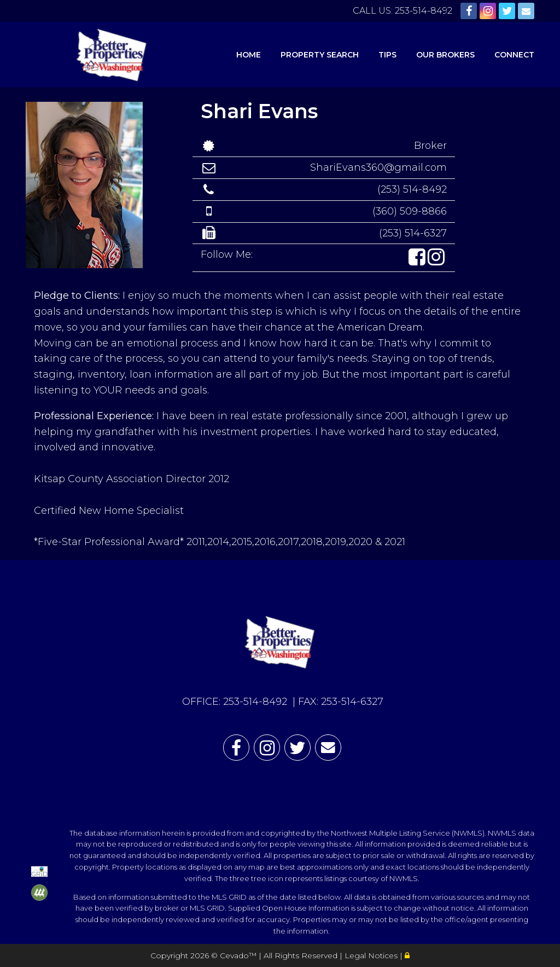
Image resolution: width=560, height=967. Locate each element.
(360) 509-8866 (410, 211)
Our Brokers (445, 55)
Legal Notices (372, 956)
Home (249, 55)
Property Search (320, 55)
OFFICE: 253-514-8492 (235, 702)
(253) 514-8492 (412, 189)
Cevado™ (239, 956)
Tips (387, 55)
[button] (418, 258)
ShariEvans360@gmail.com (378, 167)
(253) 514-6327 (413, 233)
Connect (514, 55)
